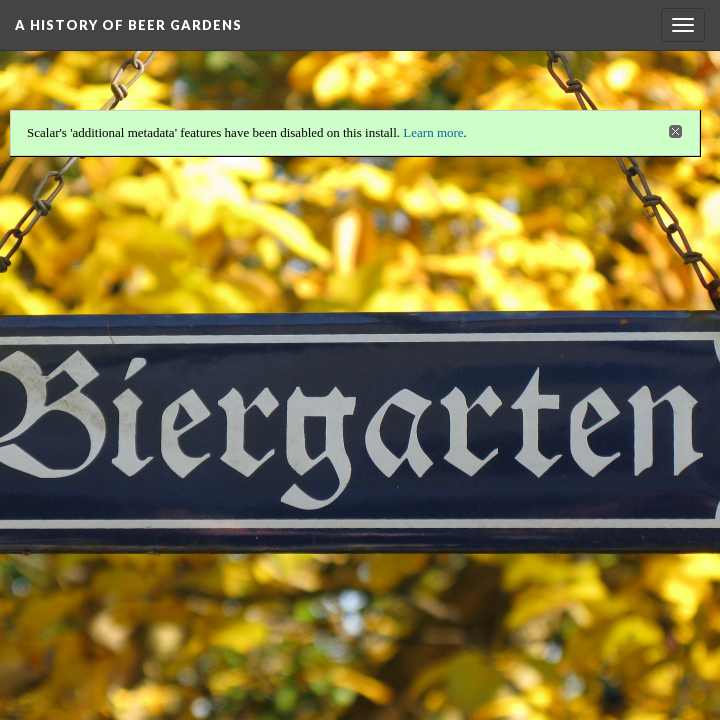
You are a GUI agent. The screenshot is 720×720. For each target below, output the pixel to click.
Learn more (433, 131)
